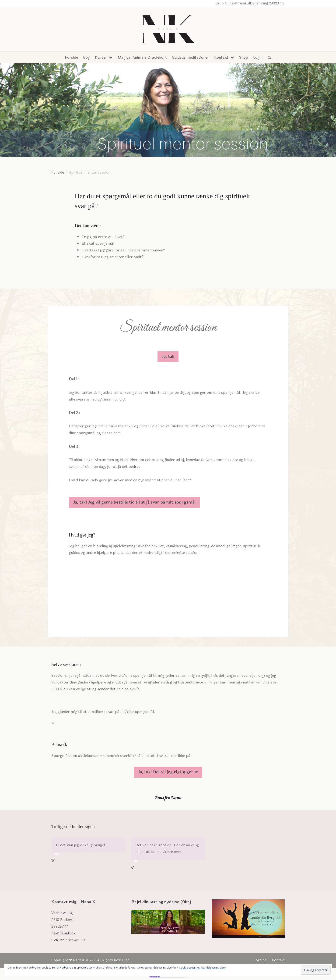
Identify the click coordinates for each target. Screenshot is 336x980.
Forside (260, 960)
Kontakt (278, 960)
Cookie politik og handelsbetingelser (202, 968)
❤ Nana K (77, 960)
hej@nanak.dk (63, 933)
